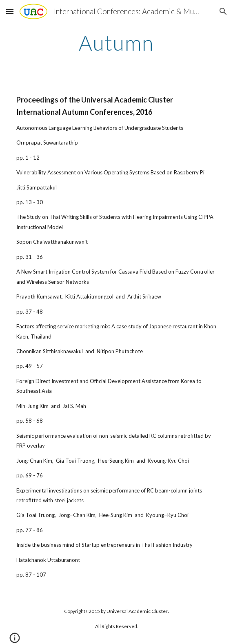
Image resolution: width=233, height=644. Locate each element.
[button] (10, 11)
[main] (116, 43)
